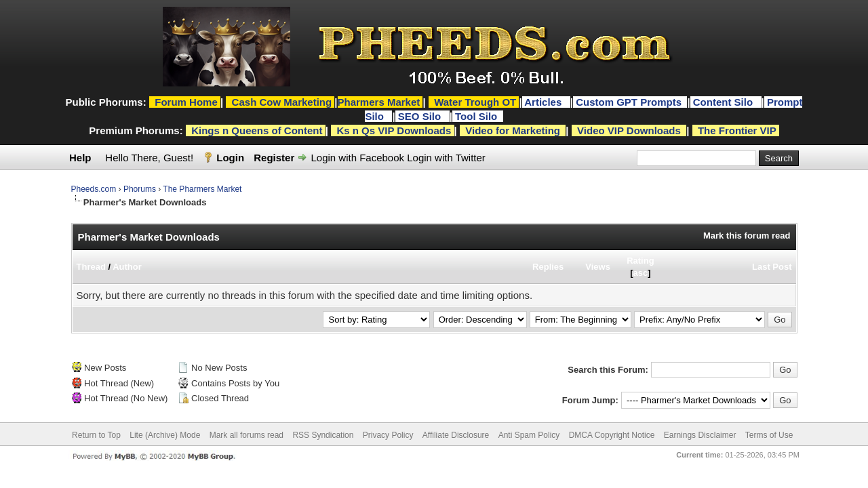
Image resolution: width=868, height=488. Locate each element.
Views (598, 267)
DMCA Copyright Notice (612, 435)
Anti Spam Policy (529, 435)
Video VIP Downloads (629, 130)
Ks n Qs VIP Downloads (394, 130)
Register (274, 158)
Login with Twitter (446, 158)
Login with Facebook (357, 158)
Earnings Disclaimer (700, 435)
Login (230, 158)
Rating (640, 261)
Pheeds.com (94, 189)
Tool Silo (477, 116)
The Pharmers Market (202, 189)
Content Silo (725, 102)
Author (127, 267)
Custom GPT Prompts (629, 102)
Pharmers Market (379, 102)
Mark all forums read (246, 435)
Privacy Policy (388, 435)
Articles (544, 102)
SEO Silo (421, 116)
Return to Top (96, 435)
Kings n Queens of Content (257, 130)
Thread (91, 267)
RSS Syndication (323, 435)
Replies (548, 267)
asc (641, 273)
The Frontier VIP (737, 130)
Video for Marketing (513, 130)
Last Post (772, 267)
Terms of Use (769, 435)
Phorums (140, 189)
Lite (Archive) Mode (165, 435)
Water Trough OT (475, 102)
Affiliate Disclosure (456, 435)
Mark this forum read (747, 236)
